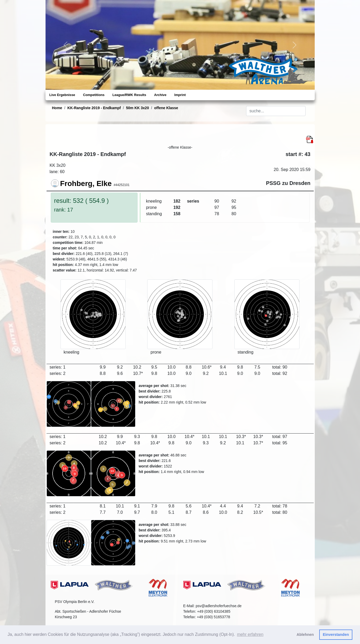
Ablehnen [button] (305, 635)
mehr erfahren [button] (250, 634)
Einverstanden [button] (336, 635)
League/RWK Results (129, 95)
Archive (160, 95)
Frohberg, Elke (86, 183)
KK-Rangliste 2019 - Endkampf (94, 108)
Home (57, 108)
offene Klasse (166, 108)
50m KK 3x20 (137, 108)
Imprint (180, 95)
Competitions (94, 95)
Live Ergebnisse (62, 95)
